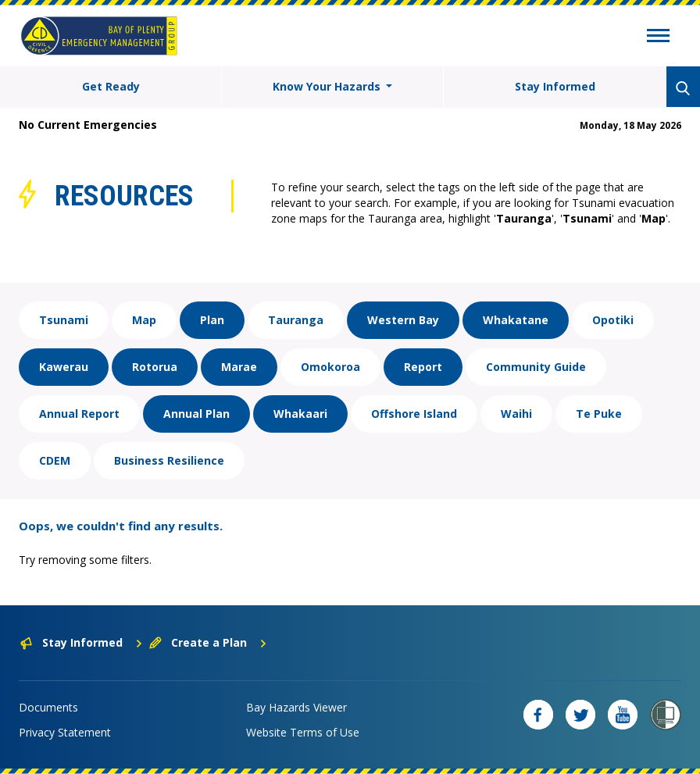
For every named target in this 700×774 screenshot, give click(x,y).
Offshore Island (414, 414)
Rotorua (155, 367)
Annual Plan (196, 414)
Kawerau (64, 367)
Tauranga (296, 320)
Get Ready (111, 86)
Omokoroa (330, 367)
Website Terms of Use (303, 732)
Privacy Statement (65, 732)
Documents (48, 707)
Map (144, 320)
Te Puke (599, 414)
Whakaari (300, 414)
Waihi (516, 414)
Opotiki (613, 320)
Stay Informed (555, 86)
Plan (212, 320)
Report (423, 367)
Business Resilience (169, 460)
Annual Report (79, 414)
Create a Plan (208, 642)
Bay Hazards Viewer (296, 707)
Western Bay (403, 320)
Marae (239, 367)
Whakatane (516, 320)
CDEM (55, 460)
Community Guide (536, 367)
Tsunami (64, 320)
